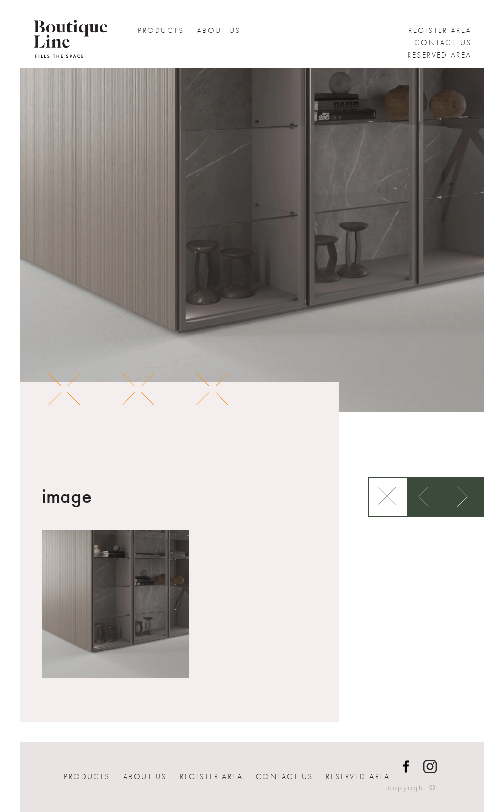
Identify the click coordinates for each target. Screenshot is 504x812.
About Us (219, 31)
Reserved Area (440, 55)
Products (161, 31)
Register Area (440, 31)
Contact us (443, 43)
